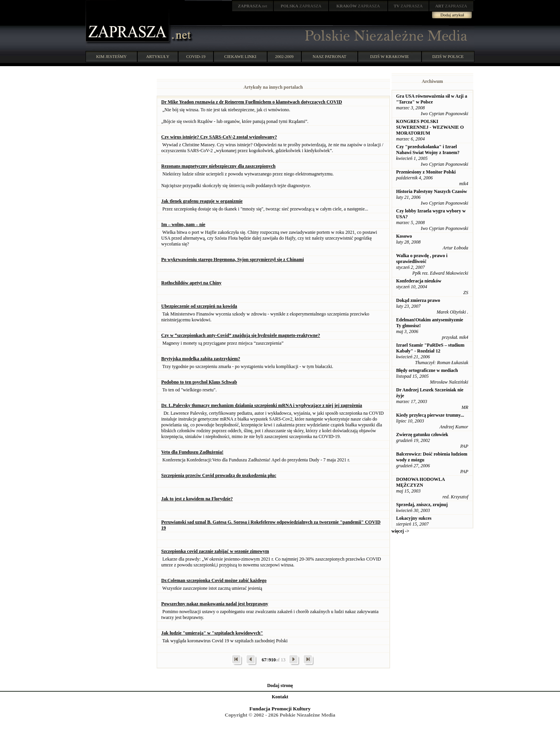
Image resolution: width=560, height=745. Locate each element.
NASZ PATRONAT (330, 56)
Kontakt (280, 697)
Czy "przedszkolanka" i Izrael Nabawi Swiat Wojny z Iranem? (428, 150)
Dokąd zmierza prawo (418, 300)
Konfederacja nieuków (419, 281)
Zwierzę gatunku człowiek (422, 435)
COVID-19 (196, 56)
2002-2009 (284, 56)
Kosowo (404, 236)
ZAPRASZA (301, 6)
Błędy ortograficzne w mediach (427, 370)
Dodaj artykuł (452, 15)
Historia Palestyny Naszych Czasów (432, 191)
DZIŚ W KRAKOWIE (390, 56)
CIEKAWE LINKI (241, 56)
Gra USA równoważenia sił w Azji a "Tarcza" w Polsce (432, 99)
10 (273, 660)
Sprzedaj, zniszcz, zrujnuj (422, 505)
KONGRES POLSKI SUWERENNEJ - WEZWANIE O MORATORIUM (430, 127)
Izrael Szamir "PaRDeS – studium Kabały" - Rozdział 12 (430, 348)
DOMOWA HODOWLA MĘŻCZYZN (421, 482)
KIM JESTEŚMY (111, 56)
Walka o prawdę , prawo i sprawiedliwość (422, 259)
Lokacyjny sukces (414, 518)
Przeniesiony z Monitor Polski (426, 172)
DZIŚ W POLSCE (448, 56)
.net (253, 6)
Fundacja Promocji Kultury (280, 709)
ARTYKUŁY (158, 56)
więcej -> (401, 531)
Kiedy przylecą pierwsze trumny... (430, 415)
